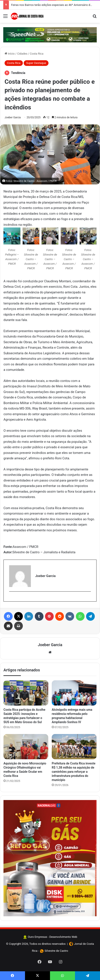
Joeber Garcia (13, 117)
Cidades (22, 54)
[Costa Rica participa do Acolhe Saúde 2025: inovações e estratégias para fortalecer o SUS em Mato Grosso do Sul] (26, 693)
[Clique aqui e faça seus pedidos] (50, 858)
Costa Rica (37, 54)
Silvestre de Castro (56, 951)
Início (10, 54)
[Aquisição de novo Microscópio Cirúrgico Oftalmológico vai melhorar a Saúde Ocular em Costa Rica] (26, 747)
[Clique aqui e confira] (50, 35)
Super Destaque (36, 63)
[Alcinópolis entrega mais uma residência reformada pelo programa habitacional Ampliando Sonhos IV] (74, 693)
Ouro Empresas (37, 937)
